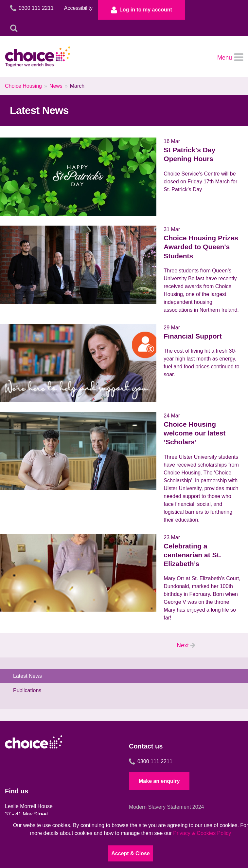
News (56, 86)
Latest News (27, 676)
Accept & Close (130, 853)
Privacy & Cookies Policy (202, 833)
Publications (27, 690)
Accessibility (78, 8)
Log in (142, 10)
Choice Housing (23, 86)
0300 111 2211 (151, 762)
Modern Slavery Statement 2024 (166, 807)
